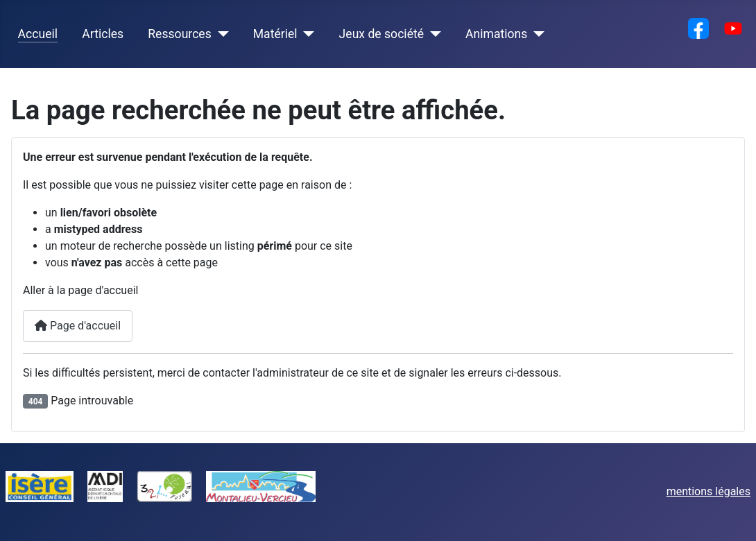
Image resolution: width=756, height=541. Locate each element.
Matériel (275, 34)
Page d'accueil (78, 326)
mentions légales (708, 491)
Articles (103, 34)
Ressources (179, 34)
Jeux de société (381, 34)
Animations (496, 34)
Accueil (38, 34)
